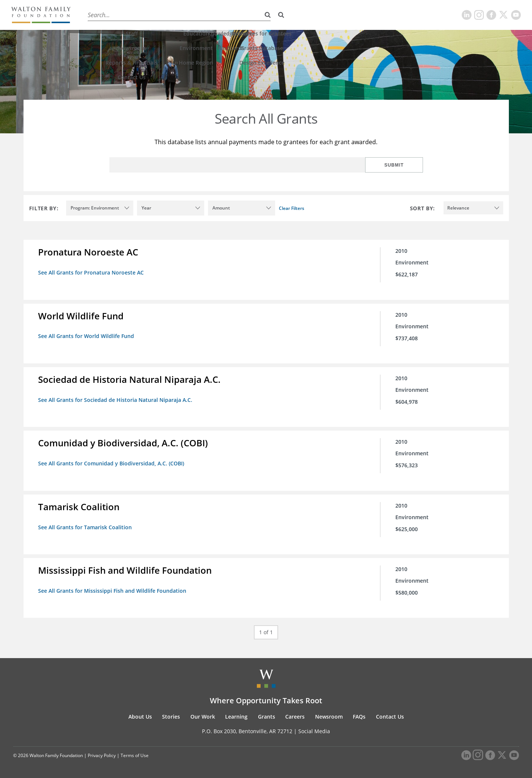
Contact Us (390, 716)
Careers (257, 15)
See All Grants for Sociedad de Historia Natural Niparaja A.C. (116, 399)
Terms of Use (135, 755)
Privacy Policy (102, 755)
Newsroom (329, 716)
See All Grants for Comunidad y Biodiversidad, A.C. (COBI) (111, 463)
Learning (197, 15)
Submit (399, 165)
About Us (98, 15)
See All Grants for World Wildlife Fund (86, 336)
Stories (130, 15)
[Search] (281, 15)
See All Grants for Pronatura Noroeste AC (91, 272)
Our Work (162, 15)
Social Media (314, 730)
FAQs (359, 716)
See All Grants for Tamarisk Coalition (85, 526)
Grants (228, 15)
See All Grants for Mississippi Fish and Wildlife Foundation (113, 590)
